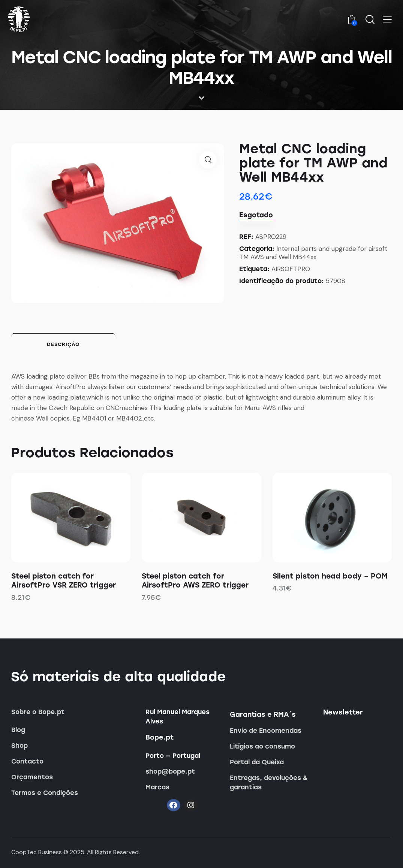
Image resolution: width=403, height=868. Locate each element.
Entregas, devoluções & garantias (269, 782)
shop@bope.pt (170, 771)
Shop (19, 746)
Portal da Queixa (257, 762)
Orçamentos (32, 777)
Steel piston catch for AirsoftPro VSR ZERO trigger (64, 581)
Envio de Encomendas (266, 731)
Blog (18, 730)
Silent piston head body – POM (330, 576)
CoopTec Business (37, 852)
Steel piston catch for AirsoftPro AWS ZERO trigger (195, 581)
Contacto (27, 761)
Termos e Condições (45, 793)
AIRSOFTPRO (291, 269)
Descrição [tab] (63, 344)
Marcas (157, 787)
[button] (387, 20)
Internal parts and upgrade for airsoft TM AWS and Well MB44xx (313, 253)
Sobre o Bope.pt (38, 712)
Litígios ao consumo (262, 746)
